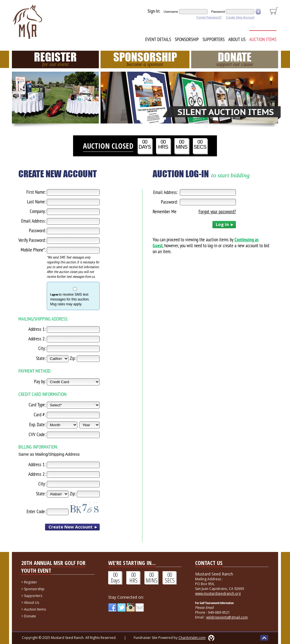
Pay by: (40, 381)
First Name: (36, 192)
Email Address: (33, 221)
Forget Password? (209, 17)
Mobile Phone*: (33, 250)
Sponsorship (187, 39)
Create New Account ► (73, 527)
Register (55, 59)
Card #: (40, 415)
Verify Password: (32, 240)
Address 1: (37, 329)
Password (218, 12)
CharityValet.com (192, 638)
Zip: (73, 358)
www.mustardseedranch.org (218, 593)
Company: (38, 211)
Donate (235, 59)
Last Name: (36, 202)
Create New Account (240, 17)
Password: (37, 231)
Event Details (158, 39)
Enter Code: (36, 511)
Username (171, 12)
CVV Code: (37, 434)
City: (42, 348)
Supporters (214, 39)
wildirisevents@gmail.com (227, 617)
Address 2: (37, 339)
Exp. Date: (37, 425)
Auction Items (263, 39)
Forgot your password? (217, 212)
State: (41, 358)
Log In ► (225, 224)
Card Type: (37, 405)
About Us (237, 39)
